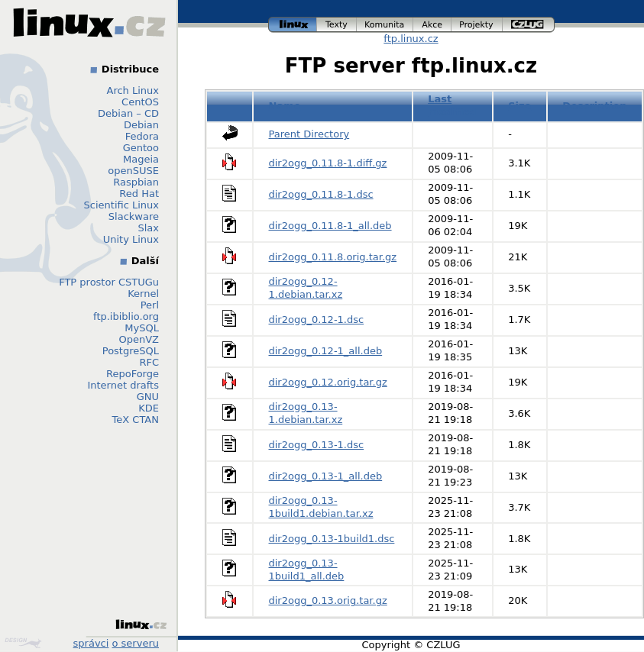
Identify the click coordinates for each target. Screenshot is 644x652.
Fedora (142, 136)
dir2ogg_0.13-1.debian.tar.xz (306, 413)
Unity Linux (131, 239)
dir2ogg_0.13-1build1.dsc (332, 539)
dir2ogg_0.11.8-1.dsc (321, 194)
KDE (149, 408)
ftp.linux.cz (411, 39)
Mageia (141, 159)
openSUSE (133, 171)
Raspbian (136, 182)
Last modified (452, 105)
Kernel (143, 294)
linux (293, 25)
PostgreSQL (131, 351)
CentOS (140, 102)
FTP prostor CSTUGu (109, 282)
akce (432, 25)
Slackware (134, 216)
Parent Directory (309, 134)
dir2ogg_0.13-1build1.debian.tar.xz (321, 507)
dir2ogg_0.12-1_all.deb (326, 351)
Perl (150, 305)
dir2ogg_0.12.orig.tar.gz (328, 382)
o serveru (136, 643)
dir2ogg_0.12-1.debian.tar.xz (306, 288)
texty (337, 25)
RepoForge (133, 374)
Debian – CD (128, 113)
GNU (148, 397)
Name (285, 106)
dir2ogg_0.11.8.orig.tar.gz (333, 257)
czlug (529, 25)
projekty (477, 25)
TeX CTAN (136, 420)
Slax (148, 228)
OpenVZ (139, 339)
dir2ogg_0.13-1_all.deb (326, 476)
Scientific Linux (121, 205)
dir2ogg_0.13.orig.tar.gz (328, 600)
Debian (141, 125)
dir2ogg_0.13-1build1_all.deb (307, 570)
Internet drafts (123, 385)
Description (594, 106)
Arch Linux (133, 90)
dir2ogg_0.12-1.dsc (317, 320)
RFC (149, 362)
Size (519, 106)
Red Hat (139, 194)
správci (91, 643)
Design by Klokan (23, 643)
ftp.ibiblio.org (126, 316)
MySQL (142, 328)
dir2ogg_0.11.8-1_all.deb (330, 226)
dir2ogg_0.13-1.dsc (317, 445)
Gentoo (141, 148)
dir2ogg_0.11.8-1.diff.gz (328, 163)
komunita (385, 25)
